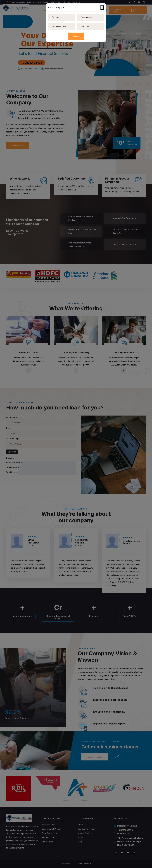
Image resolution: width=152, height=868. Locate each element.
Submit (76, 36)
